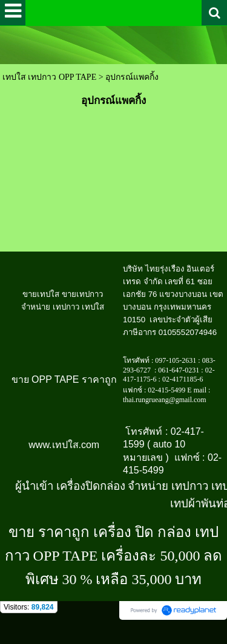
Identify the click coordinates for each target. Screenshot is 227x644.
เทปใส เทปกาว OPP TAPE (49, 77)
